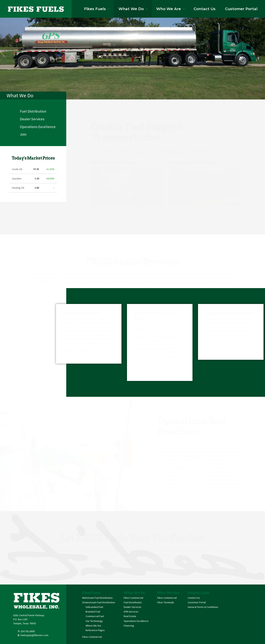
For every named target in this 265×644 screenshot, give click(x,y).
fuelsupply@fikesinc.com (34, 635)
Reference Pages (95, 630)
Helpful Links (199, 593)
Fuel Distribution (33, 111)
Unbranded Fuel (94, 607)
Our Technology (94, 621)
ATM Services (131, 612)
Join (23, 134)
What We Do (133, 9)
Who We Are (171, 9)
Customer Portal (241, 9)
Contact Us (205, 9)
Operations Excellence (38, 127)
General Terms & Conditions (203, 607)
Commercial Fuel (95, 616)
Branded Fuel (93, 612)
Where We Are (93, 626)
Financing (129, 626)
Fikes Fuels (97, 9)
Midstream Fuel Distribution (97, 598)
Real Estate (130, 616)
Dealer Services (32, 119)
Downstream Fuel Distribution (99, 602)
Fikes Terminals (166, 602)
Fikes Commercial (92, 637)
